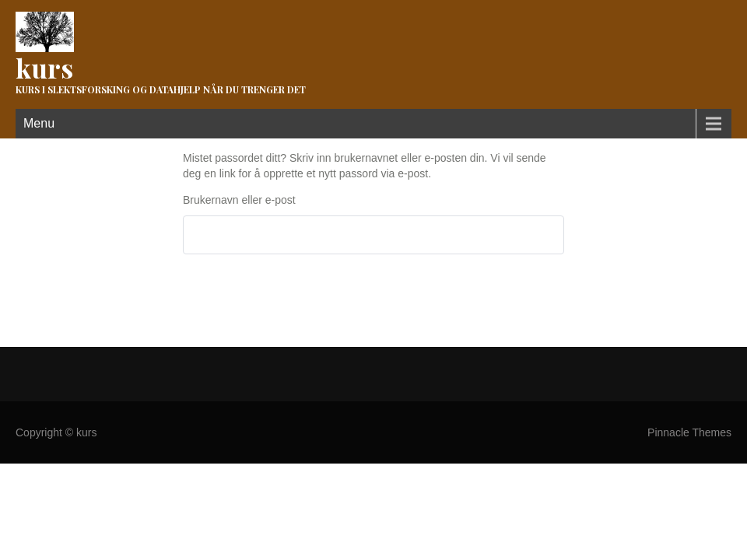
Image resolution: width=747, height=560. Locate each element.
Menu (39, 123)
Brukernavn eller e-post (239, 200)
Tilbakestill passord (249, 294)
